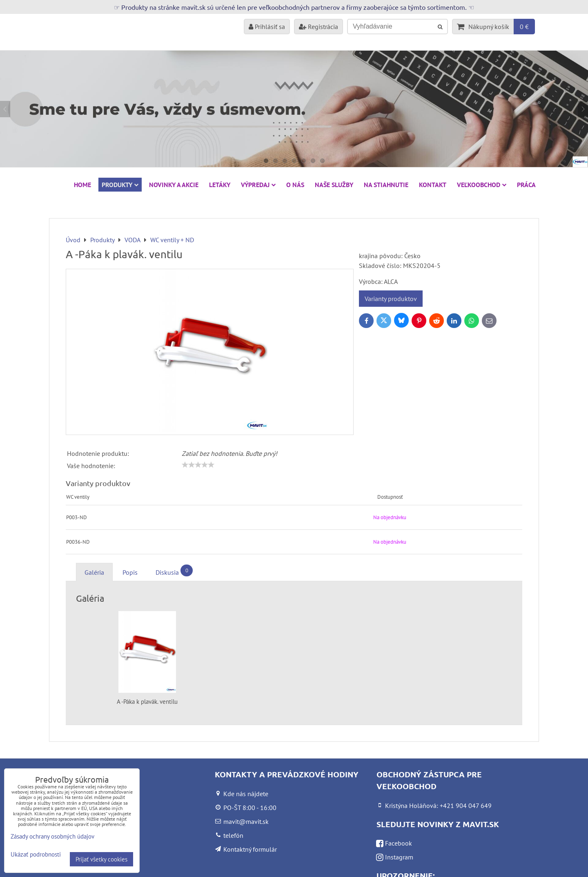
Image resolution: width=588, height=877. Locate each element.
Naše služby (334, 185)
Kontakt (433, 185)
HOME (82, 185)
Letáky (220, 185)
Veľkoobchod (482, 185)
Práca (526, 185)
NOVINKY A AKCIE (174, 185)
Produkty (120, 185)
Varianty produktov (391, 299)
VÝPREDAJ (258, 185)
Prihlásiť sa (267, 27)
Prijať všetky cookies (101, 859)
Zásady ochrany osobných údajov (52, 836)
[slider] (198, 465)
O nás (295, 185)
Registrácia (318, 27)
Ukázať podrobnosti (36, 855)
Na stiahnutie (386, 185)
